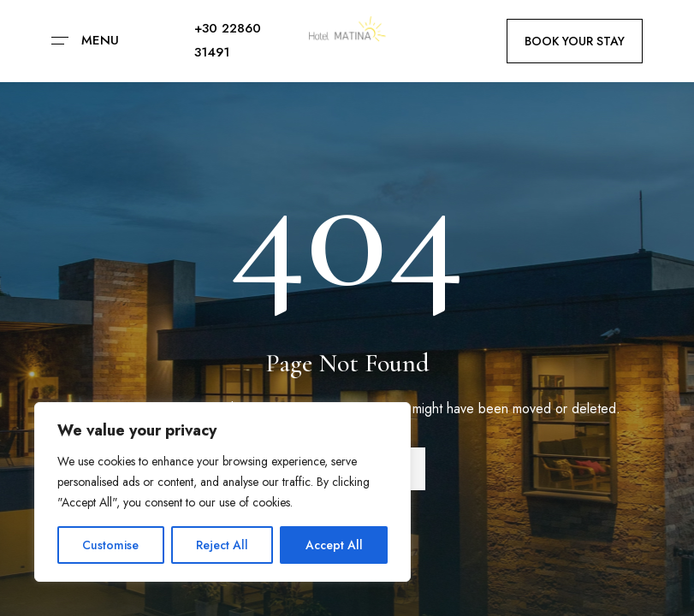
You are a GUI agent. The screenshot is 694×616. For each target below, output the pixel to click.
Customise (110, 545)
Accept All (334, 545)
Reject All (222, 545)
